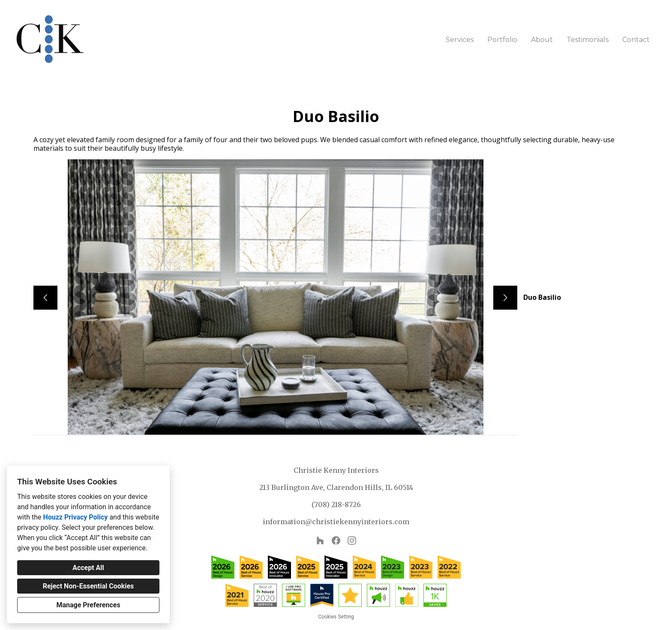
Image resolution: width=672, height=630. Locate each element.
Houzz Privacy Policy (75, 517)
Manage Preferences (88, 605)
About (542, 40)
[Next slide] (505, 298)
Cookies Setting (336, 617)
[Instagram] (352, 541)
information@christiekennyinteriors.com (336, 522)
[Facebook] (336, 541)
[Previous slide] (45, 298)
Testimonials (588, 40)
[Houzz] (320, 541)
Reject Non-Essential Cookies (88, 586)
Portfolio (502, 40)
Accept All (88, 568)
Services (460, 40)
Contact (636, 40)
